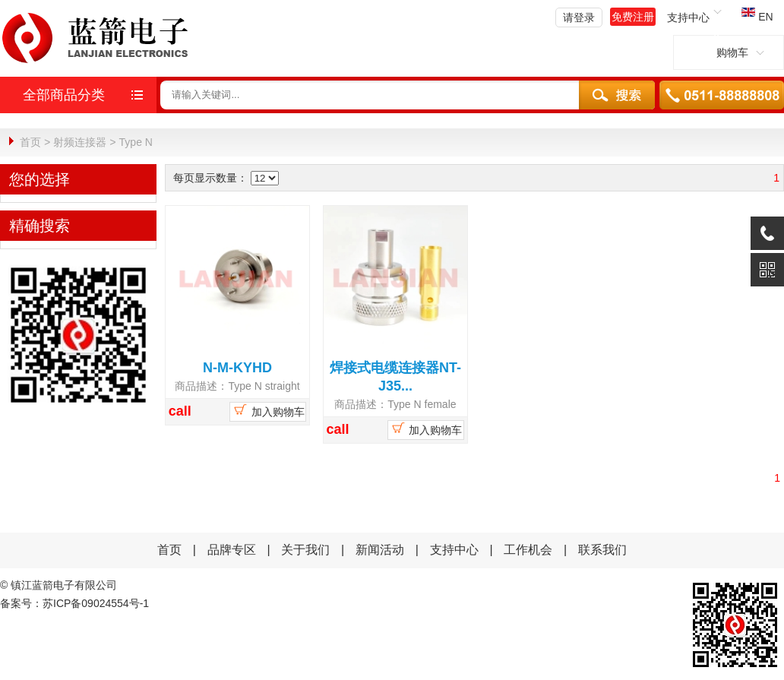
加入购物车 (268, 410)
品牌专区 (232, 549)
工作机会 (528, 549)
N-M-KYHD (237, 367)
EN (757, 17)
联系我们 (602, 549)
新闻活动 (381, 549)
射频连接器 (80, 142)
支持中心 (454, 549)
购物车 (729, 52)
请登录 (579, 17)
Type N (136, 142)
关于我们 (305, 549)
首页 (30, 142)
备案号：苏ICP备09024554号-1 (74, 603)
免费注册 (633, 17)
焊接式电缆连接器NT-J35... (395, 376)
